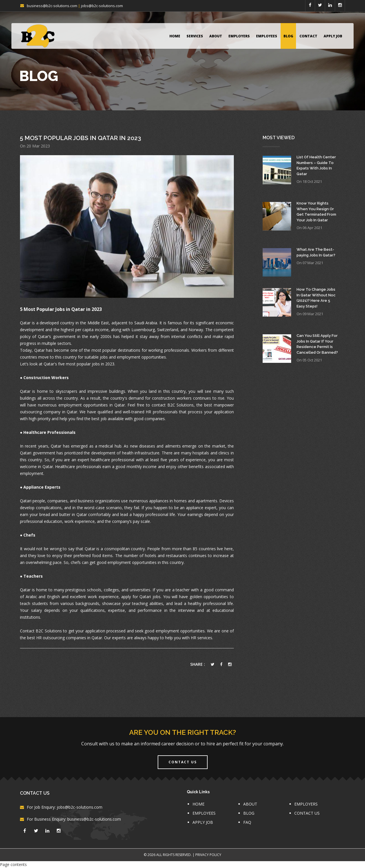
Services (195, 36)
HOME (175, 36)
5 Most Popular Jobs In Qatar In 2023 (81, 138)
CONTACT (308, 36)
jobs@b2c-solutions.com (102, 6)
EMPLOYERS (239, 36)
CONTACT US (307, 813)
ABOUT (216, 36)
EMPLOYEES (267, 36)
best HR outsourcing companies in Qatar (65, 638)
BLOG (288, 36)
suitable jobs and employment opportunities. (126, 357)
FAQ (247, 822)
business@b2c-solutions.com (52, 6)
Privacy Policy (208, 855)
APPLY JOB (333, 36)
